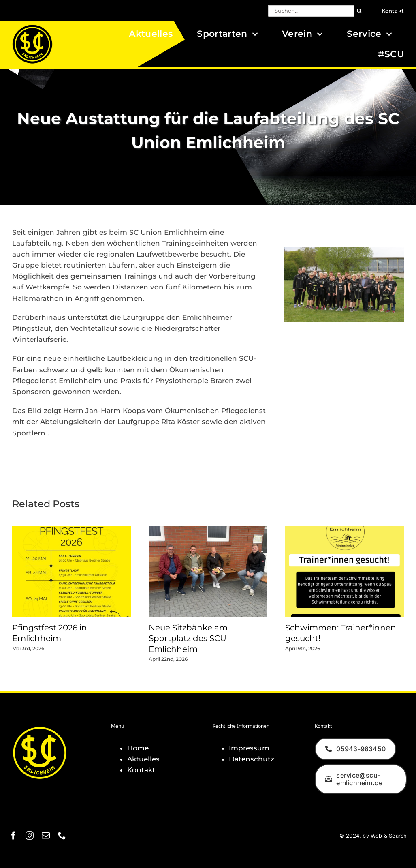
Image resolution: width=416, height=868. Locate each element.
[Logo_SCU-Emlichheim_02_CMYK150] (32, 27)
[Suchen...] (311, 11)
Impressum (249, 748)
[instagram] (30, 836)
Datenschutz (252, 759)
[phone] (62, 836)
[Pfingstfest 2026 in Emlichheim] (71, 530)
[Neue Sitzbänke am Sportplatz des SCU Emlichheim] (208, 530)
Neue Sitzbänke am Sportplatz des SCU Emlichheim (188, 638)
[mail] (46, 836)
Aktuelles (143, 759)
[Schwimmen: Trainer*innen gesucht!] (345, 530)
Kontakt (141, 770)
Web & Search (389, 836)
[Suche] (359, 11)
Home (138, 748)
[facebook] (13, 836)
